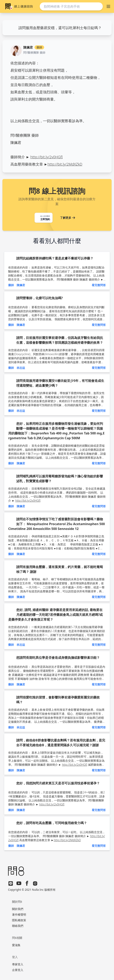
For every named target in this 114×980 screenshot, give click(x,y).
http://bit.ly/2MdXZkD (65, 164)
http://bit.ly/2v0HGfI (46, 157)
